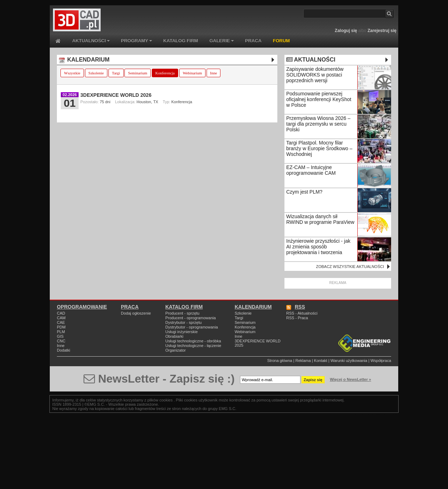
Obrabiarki (174, 336)
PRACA (253, 41)
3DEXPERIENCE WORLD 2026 (116, 95)
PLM (61, 332)
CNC (61, 341)
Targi (116, 73)
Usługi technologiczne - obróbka (193, 341)
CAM (61, 318)
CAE (61, 322)
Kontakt (321, 361)
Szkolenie (96, 73)
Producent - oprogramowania (191, 318)
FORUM (282, 41)
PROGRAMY (136, 41)
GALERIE (222, 41)
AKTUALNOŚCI (91, 41)
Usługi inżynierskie (182, 332)
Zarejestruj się (382, 31)
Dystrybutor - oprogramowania (192, 327)
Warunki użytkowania (349, 361)
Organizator (175, 350)
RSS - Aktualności (302, 313)
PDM (61, 327)
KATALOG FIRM (181, 41)
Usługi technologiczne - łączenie (193, 346)
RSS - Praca (297, 318)
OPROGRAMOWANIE (82, 307)
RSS (296, 307)
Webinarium (192, 73)
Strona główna (279, 361)
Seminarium (138, 73)
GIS (60, 336)
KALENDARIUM (84, 60)
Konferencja (165, 73)
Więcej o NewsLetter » (351, 379)
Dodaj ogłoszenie (136, 313)
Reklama (303, 361)
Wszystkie (72, 73)
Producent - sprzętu (182, 313)
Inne (214, 73)
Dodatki (63, 350)
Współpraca (381, 361)
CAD (61, 313)
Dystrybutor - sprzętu (183, 322)
